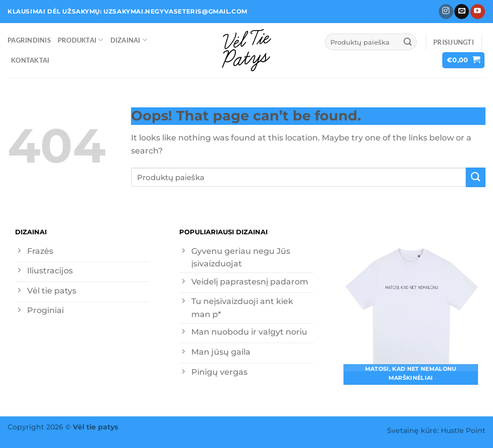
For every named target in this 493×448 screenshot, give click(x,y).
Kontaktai (30, 60)
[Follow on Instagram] (446, 12)
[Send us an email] (462, 12)
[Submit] (408, 42)
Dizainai (129, 40)
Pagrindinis (29, 40)
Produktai (81, 40)
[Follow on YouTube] (478, 12)
